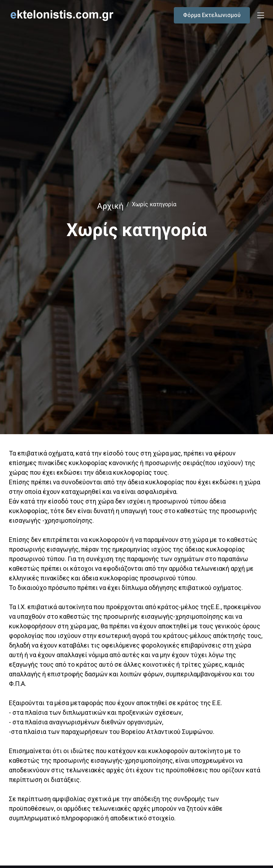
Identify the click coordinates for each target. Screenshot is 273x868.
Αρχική (110, 206)
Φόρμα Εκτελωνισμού (212, 15)
